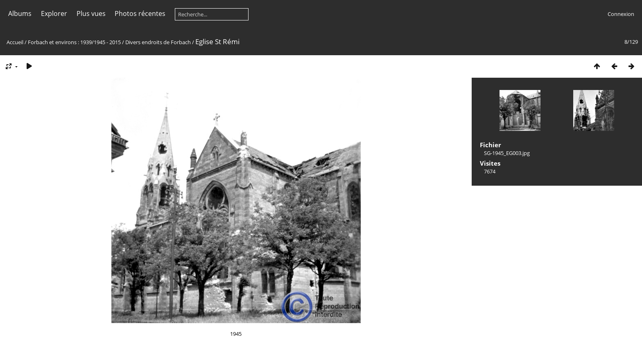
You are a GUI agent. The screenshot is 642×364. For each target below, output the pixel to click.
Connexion (621, 14)
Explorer (54, 13)
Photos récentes (140, 13)
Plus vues (91, 13)
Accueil (15, 42)
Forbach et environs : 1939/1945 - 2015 (74, 42)
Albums (20, 13)
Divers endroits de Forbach (158, 42)
